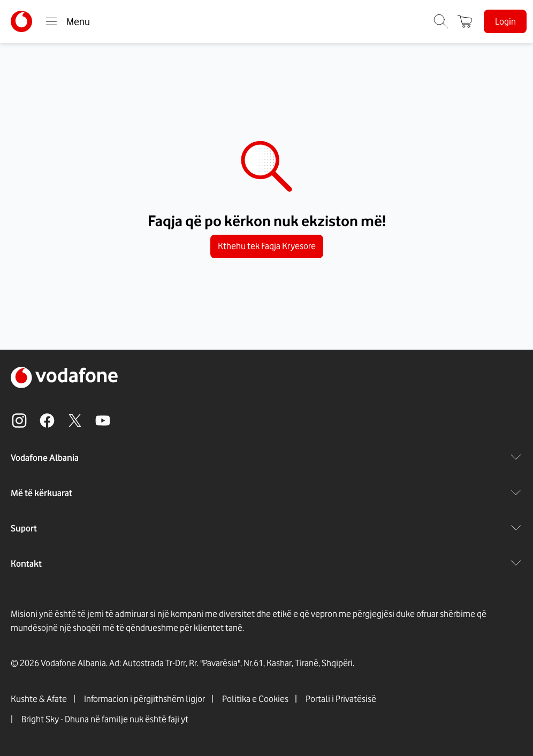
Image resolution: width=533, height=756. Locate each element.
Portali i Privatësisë (341, 699)
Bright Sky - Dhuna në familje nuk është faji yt (105, 719)
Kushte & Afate (39, 699)
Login (505, 21)
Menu (67, 21)
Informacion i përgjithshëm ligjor (144, 699)
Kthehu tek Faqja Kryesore (267, 246)
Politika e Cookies (255, 699)
